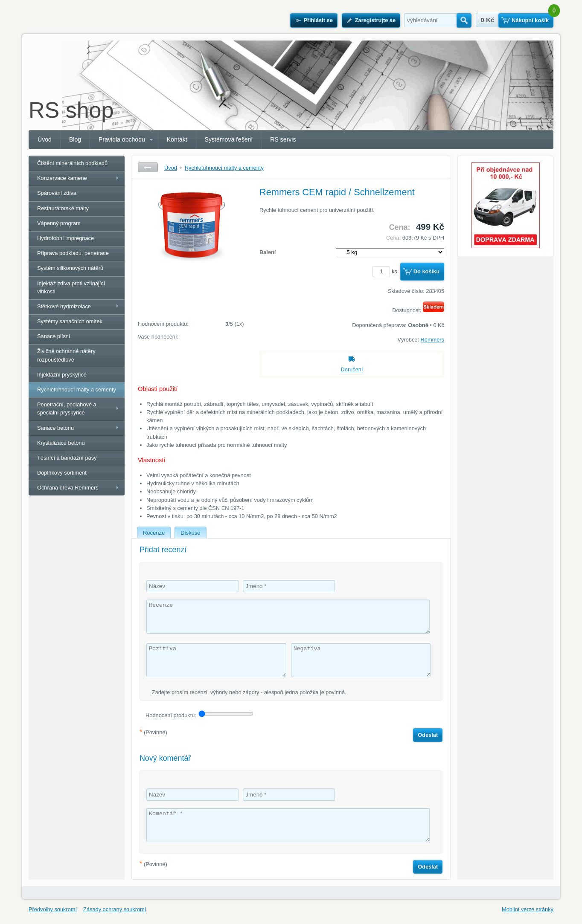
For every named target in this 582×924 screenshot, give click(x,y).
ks (386, 271)
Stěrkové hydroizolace (64, 306)
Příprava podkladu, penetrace (73, 253)
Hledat (464, 20)
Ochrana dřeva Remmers (68, 488)
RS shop (71, 110)
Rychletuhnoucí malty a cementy (77, 390)
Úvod (45, 139)
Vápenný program (59, 223)
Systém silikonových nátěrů (70, 268)
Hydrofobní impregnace (65, 238)
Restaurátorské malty (63, 208)
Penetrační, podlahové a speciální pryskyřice (67, 408)
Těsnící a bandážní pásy (67, 458)
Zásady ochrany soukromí (115, 909)
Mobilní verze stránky (528, 909)
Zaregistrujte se (375, 20)
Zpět (148, 167)
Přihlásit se (318, 20)
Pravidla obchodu (122, 139)
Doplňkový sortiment (62, 473)
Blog (75, 139)
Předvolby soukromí (53, 909)
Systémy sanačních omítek (70, 321)
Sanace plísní (54, 336)
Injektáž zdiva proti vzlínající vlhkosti (71, 287)
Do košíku (426, 271)
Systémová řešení (229, 139)
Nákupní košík (530, 20)
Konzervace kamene (62, 178)
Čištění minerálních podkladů (72, 163)
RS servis (283, 139)
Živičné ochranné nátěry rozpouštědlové (66, 355)
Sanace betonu (55, 428)
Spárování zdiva (57, 193)
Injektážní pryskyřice (62, 375)
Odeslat (428, 735)
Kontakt (177, 139)
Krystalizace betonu (61, 443)
